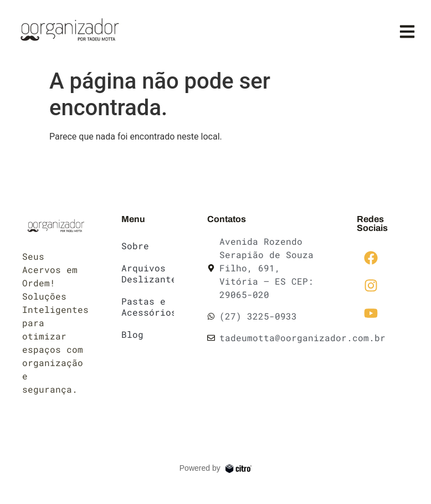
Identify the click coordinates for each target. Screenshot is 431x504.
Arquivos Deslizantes (147, 273)
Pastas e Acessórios (147, 307)
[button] (407, 32)
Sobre (135, 246)
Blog (132, 334)
